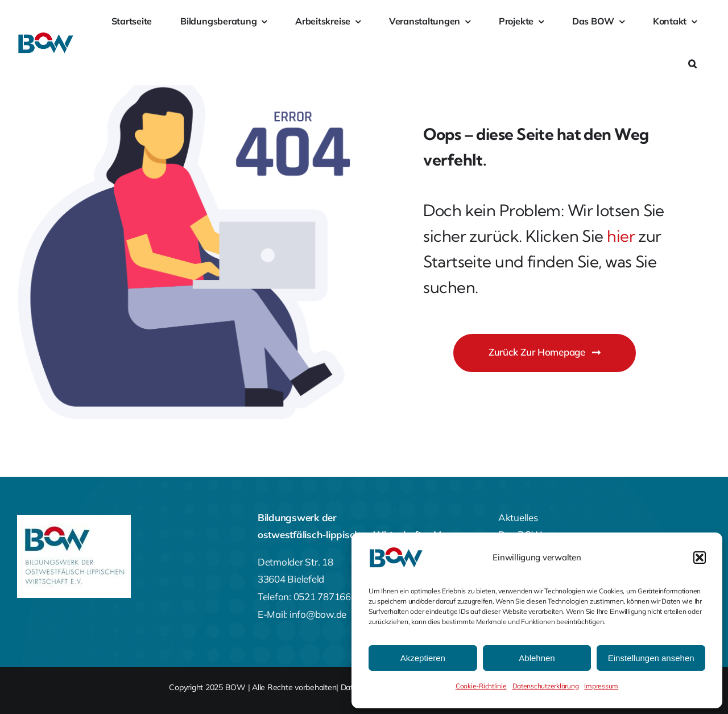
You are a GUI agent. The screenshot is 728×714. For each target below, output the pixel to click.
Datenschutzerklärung (546, 686)
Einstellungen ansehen (651, 658)
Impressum (601, 686)
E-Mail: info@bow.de (302, 614)
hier (621, 236)
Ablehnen (537, 658)
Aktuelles (518, 517)
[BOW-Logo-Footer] (74, 520)
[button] (700, 558)
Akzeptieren (423, 658)
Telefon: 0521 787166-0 (309, 597)
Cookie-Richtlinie (481, 686)
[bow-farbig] (47, 37)
